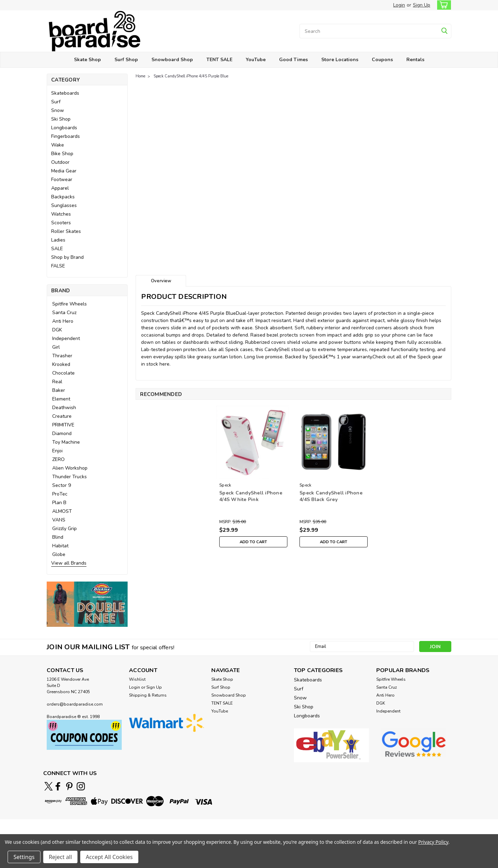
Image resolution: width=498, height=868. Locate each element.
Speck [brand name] (225, 485)
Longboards (64, 128)
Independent (66, 338)
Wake (58, 145)
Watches (61, 214)
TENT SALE (219, 60)
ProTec (60, 494)
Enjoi (57, 451)
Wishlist (137, 679)
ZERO (58, 459)
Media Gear (64, 171)
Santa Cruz (64, 313)
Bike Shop (62, 154)
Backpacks (63, 197)
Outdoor (60, 162)
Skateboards (65, 93)
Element (61, 399)
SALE (57, 249)
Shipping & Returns (148, 695)
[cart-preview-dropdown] (442, 5)
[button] (87, 604)
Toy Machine (66, 442)
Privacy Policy (433, 842)
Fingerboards (66, 136)
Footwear (62, 180)
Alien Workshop (70, 468)
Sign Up (422, 5)
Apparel (60, 188)
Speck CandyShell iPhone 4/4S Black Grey (331, 496)
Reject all (60, 857)
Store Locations (340, 60)
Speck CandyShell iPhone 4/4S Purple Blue (191, 76)
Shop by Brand (67, 257)
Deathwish (64, 408)
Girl (56, 347)
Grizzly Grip (64, 529)
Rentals (415, 60)
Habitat (60, 546)
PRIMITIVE (63, 425)
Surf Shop (126, 60)
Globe (59, 554)
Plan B (59, 503)
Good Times (293, 60)
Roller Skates (66, 231)
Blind (58, 537)
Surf (56, 102)
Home (140, 76)
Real (57, 382)
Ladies (58, 240)
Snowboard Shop (172, 60)
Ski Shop (61, 119)
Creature (62, 416)
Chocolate (63, 373)
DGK (57, 330)
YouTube (256, 60)
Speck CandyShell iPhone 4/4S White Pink (251, 496)
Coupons (382, 60)
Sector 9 (62, 485)
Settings (24, 857)
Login (399, 5)
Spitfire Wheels (70, 304)
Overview (161, 281)
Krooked (61, 364)
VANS (59, 520)
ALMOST (62, 511)
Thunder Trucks (70, 477)
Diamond (62, 433)
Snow (58, 110)
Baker (59, 390)
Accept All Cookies (109, 857)
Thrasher (62, 356)
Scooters (61, 223)
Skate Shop (87, 60)
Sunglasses (64, 205)
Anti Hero (63, 321)
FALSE (58, 266)
